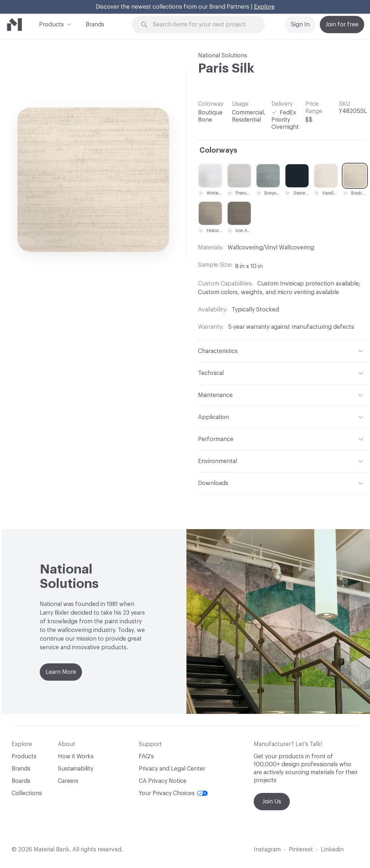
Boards (21, 781)
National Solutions (223, 56)
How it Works (76, 756)
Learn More (61, 672)
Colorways (218, 151)
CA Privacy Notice (163, 781)
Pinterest (301, 850)
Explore (264, 7)
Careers (68, 781)
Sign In (300, 25)
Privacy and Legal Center (172, 769)
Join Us (272, 802)
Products (51, 24)
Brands (95, 25)
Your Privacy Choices (173, 793)
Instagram (267, 850)
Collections (27, 793)
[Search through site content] (203, 25)
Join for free (342, 25)
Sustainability (76, 769)
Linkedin (332, 850)
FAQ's (146, 756)
